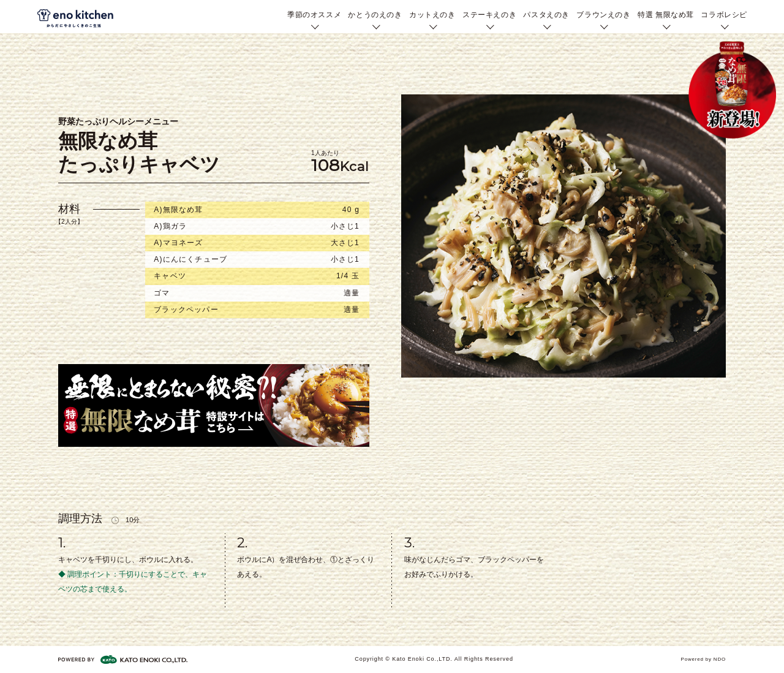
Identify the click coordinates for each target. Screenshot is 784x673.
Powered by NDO (703, 659)
